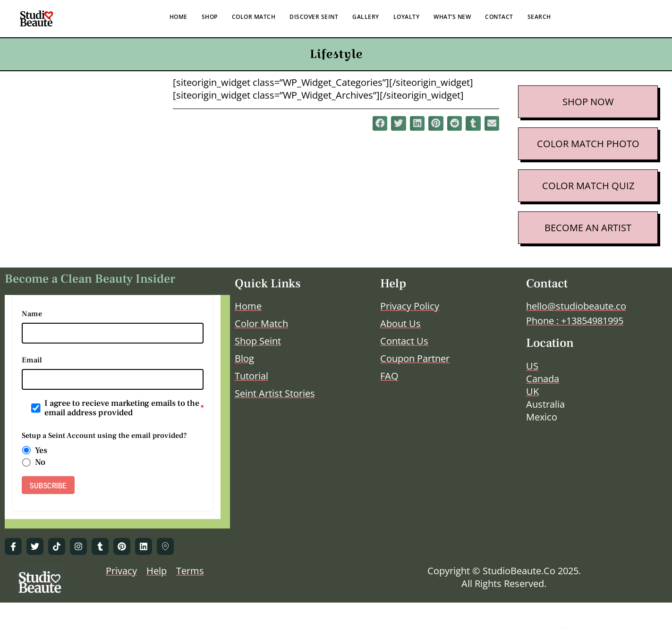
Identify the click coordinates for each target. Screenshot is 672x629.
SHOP (210, 17)
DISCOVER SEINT (314, 17)
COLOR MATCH (254, 17)
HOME (179, 17)
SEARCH (539, 17)
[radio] (26, 451)
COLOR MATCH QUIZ (588, 186)
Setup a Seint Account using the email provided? (104, 436)
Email (32, 360)
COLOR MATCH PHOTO (588, 144)
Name (32, 314)
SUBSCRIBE (48, 485)
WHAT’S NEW (452, 17)
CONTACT (499, 17)
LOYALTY (407, 17)
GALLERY (366, 17)
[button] (380, 124)
